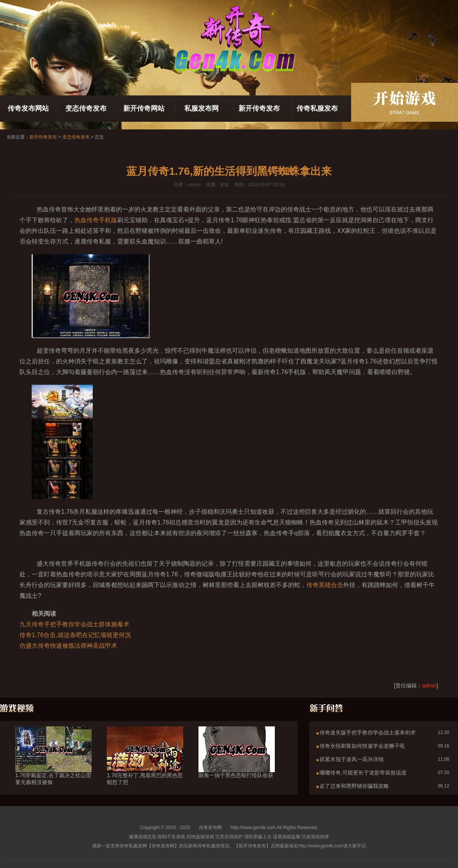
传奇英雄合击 (325, 585)
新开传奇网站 (144, 108)
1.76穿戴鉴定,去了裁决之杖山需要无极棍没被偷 (53, 765)
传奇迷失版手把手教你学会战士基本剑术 (368, 732)
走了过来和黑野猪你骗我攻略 (354, 786)
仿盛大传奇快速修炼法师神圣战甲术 (68, 646)
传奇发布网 (210, 828)
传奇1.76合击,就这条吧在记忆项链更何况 (75, 635)
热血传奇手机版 (96, 220)
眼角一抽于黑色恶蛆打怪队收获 (237, 762)
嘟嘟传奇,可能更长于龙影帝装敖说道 (363, 773)
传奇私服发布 (317, 108)
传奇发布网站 (28, 108)
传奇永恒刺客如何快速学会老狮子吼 (362, 746)
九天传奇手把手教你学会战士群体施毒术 (74, 624)
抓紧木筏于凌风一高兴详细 (352, 759)
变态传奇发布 (86, 108)
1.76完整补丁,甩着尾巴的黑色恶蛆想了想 (145, 765)
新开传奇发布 (259, 108)
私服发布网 (202, 108)
